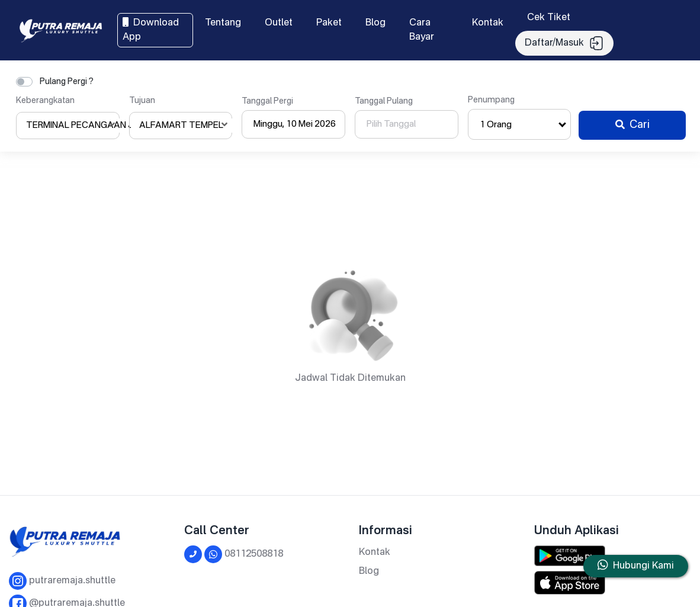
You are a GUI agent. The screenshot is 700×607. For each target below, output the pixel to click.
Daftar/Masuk (564, 43)
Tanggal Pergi (267, 101)
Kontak (488, 23)
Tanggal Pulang (384, 101)
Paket (329, 23)
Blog (375, 23)
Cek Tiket (549, 18)
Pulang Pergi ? (67, 82)
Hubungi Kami (643, 566)
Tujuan (142, 101)
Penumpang (491, 100)
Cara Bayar (422, 30)
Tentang (223, 23)
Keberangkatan (45, 101)
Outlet (279, 23)
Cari (632, 125)
